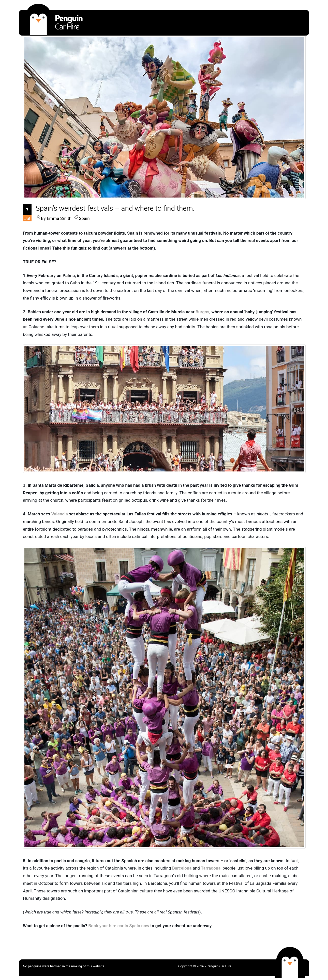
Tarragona (211, 868)
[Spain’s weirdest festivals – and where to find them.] (115, 208)
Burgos (202, 312)
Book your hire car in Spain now (119, 926)
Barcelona (182, 868)
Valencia (60, 514)
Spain (84, 218)
